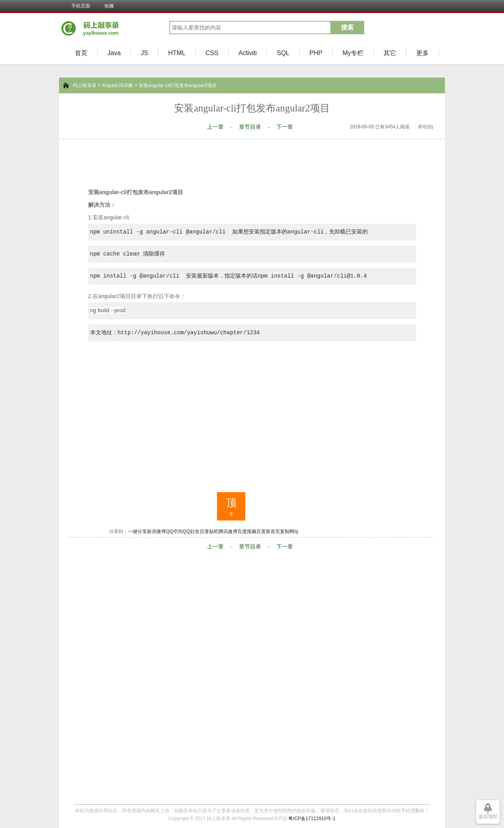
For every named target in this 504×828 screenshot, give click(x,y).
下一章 (285, 127)
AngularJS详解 (118, 85)
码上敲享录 (85, 85)
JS (145, 53)
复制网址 (289, 532)
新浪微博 (156, 532)
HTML (177, 53)
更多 (422, 53)
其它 (390, 53)
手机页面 (81, 6)
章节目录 (250, 127)
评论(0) (425, 127)
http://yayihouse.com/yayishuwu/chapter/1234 (189, 333)
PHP (316, 53)
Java (114, 53)
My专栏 (353, 53)
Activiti (248, 53)
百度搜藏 (247, 532)
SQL (283, 53)
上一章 (215, 127)
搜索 (347, 27)
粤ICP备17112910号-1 (312, 819)
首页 (81, 53)
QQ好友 (191, 532)
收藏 (109, 6)
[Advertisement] (252, 161)
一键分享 (137, 532)
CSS (212, 53)
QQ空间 (174, 532)
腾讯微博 (228, 532)
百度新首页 (268, 532)
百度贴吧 (209, 532)
